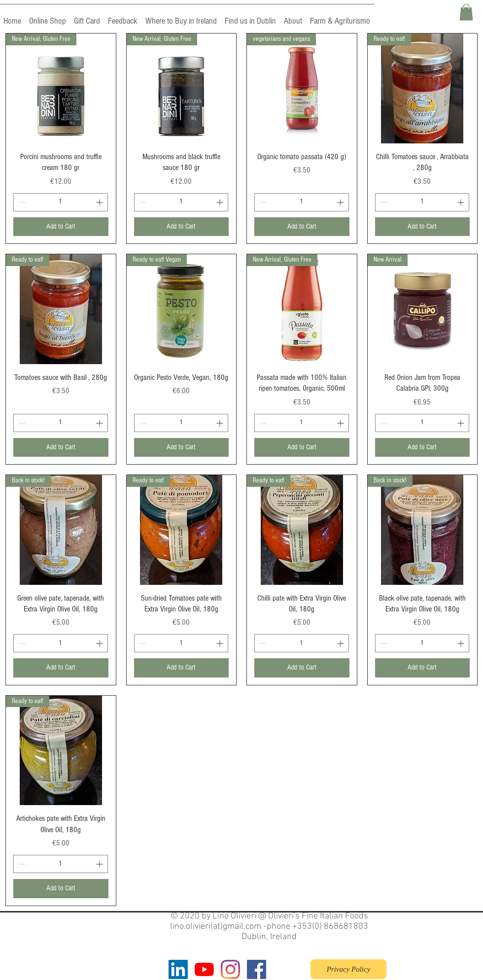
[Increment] (100, 202)
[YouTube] (204, 969)
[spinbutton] (61, 202)
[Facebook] (257, 969)
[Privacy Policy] (348, 969)
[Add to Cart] (61, 227)
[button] (466, 12)
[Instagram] (230, 969)
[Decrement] (21, 202)
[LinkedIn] (178, 969)
